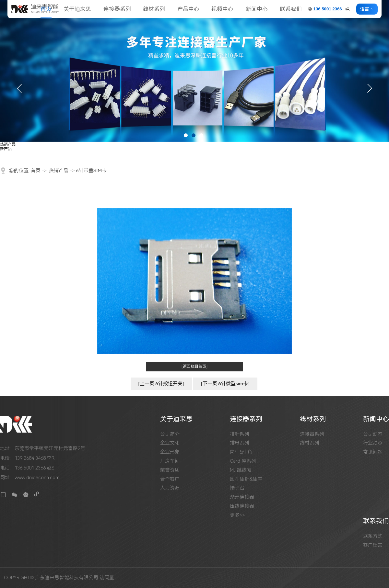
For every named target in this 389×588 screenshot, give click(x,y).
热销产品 (8, 144)
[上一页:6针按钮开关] (161, 384)
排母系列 (240, 443)
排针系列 (240, 434)
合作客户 (170, 479)
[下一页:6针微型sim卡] (225, 384)
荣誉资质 (170, 470)
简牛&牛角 (241, 452)
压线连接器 (242, 506)
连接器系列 (117, 9)
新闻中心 (257, 9)
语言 (366, 9)
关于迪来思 (77, 9)
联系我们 (291, 9)
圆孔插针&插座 (246, 479)
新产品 (6, 149)
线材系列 (154, 9)
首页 (46, 9)
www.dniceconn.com (37, 478)
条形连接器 (242, 497)
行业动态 (373, 443)
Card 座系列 (243, 461)
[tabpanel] (194, 71)
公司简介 (170, 434)
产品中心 (188, 9)
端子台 (237, 488)
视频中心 (222, 9)
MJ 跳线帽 (241, 470)
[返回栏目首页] (194, 367)
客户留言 (373, 545)
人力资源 (170, 488)
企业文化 (170, 443)
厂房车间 (170, 461)
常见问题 (373, 452)
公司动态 (373, 434)
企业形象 (170, 452)
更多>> (237, 515)
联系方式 (373, 536)
